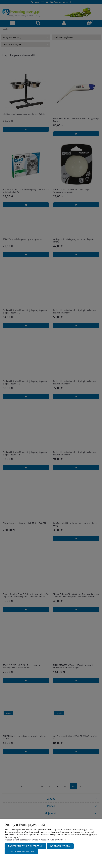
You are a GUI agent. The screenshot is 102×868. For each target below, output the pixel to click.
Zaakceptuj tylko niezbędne (25, 846)
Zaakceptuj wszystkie (21, 852)
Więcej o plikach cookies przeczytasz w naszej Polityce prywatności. (36, 840)
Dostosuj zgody (60, 846)
